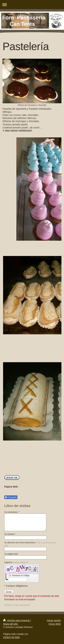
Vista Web (55, 624)
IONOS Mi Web (11, 637)
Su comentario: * (12, 512)
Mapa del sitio (11, 624)
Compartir (11, 497)
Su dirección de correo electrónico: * (30, 544)
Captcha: (16, 562)
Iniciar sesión (54, 620)
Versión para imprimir (17, 620)
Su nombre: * (10, 534)
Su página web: (11, 554)
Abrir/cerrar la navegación (32, 5)
